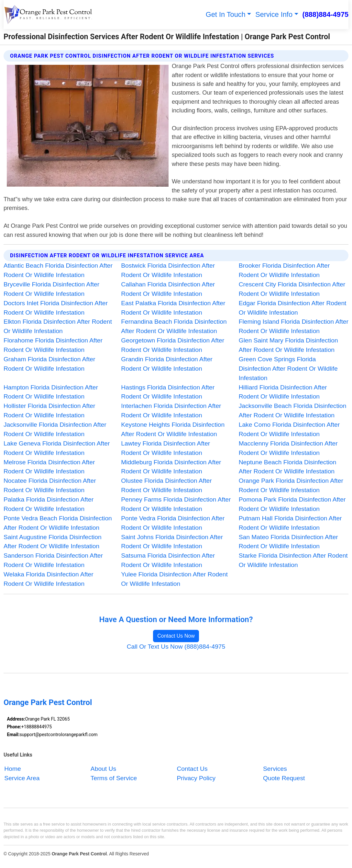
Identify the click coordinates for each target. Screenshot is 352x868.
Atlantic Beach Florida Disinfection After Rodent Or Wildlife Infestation (58, 270)
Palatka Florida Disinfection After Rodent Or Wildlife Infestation (49, 504)
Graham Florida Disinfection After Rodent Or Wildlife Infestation (49, 364)
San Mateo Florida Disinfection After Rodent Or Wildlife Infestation (288, 542)
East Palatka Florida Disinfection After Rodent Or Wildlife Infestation (173, 308)
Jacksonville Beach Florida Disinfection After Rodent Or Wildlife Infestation (293, 411)
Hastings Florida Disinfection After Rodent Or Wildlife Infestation (168, 392)
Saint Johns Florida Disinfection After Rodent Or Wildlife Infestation (172, 542)
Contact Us (192, 769)
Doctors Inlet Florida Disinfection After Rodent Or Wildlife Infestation (56, 308)
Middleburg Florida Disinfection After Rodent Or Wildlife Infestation (171, 467)
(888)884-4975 (325, 14)
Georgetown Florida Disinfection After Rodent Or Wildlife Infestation (173, 345)
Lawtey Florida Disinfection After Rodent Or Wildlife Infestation (165, 448)
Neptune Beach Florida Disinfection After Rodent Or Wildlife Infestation (288, 467)
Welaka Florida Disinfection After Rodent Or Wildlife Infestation (49, 579)
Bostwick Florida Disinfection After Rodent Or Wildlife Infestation (168, 270)
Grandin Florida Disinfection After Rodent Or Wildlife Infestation (167, 364)
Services (275, 769)
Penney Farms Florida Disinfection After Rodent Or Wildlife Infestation (176, 504)
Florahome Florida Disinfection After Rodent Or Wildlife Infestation (53, 345)
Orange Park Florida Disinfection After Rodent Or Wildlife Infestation (291, 485)
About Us (103, 769)
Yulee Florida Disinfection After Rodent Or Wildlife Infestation (174, 579)
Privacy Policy (196, 778)
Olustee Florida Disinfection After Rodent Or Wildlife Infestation (166, 485)
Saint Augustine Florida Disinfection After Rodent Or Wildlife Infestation (53, 542)
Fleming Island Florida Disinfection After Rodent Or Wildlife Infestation (294, 326)
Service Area (22, 778)
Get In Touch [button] (226, 14)
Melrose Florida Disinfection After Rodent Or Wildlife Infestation (49, 467)
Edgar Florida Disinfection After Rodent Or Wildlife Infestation (293, 308)
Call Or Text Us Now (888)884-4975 (176, 647)
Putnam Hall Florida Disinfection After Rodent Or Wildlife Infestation (290, 523)
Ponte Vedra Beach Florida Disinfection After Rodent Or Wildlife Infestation (58, 523)
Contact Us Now (176, 636)
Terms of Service (114, 778)
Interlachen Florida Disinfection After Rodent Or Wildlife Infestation (171, 411)
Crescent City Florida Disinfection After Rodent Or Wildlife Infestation (292, 289)
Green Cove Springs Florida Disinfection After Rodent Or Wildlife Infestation (288, 369)
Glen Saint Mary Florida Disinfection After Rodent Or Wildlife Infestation (288, 345)
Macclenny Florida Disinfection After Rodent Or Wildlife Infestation (288, 448)
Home (12, 769)
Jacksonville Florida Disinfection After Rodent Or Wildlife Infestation (55, 429)
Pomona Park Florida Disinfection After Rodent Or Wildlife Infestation (292, 504)
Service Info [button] (274, 14)
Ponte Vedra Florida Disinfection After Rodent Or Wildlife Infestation (173, 523)
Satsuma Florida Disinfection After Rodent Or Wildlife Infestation (168, 560)
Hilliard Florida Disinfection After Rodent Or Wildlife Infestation (283, 392)
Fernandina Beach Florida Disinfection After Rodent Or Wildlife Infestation (174, 326)
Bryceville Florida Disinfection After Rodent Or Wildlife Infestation (51, 289)
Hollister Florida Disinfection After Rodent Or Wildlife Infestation (49, 411)
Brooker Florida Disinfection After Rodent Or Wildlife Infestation (284, 270)
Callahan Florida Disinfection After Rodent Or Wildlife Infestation (168, 289)
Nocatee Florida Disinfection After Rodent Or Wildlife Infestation (50, 485)
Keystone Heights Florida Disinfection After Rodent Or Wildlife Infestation (173, 429)
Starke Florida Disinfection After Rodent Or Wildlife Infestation (293, 560)
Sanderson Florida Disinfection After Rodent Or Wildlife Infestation (53, 560)
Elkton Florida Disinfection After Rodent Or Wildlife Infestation (58, 326)
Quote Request (284, 778)
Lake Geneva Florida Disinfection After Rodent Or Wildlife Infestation (57, 448)
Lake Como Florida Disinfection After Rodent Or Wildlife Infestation (289, 429)
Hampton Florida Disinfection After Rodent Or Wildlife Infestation (51, 392)
